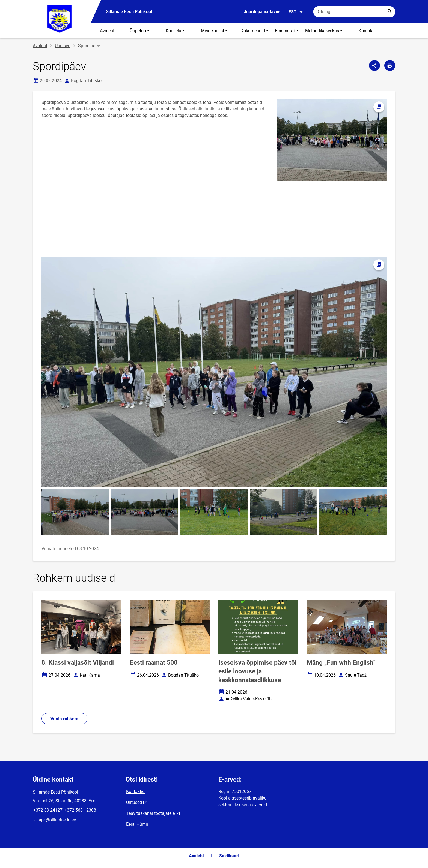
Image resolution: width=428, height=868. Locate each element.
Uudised (63, 46)
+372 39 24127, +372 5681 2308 (65, 810)
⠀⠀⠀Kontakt (361, 31)
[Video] (81, 219)
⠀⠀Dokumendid (252, 31)
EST (296, 12)
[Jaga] (374, 65)
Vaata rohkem (64, 719)
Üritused (134, 802)
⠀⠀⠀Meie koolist (210, 31)
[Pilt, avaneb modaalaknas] (214, 372)
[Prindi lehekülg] (390, 65)
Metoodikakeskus (324, 31)
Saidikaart (229, 856)
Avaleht (40, 46)
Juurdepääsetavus (262, 12)
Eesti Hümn (137, 824)
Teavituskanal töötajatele (150, 813)
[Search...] (390, 12)
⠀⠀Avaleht (104, 31)
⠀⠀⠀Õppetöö (135, 31)
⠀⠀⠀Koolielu (171, 31)
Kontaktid (135, 792)
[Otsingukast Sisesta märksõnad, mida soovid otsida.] (354, 12)
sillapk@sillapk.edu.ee (55, 820)
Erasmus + (287, 31)
